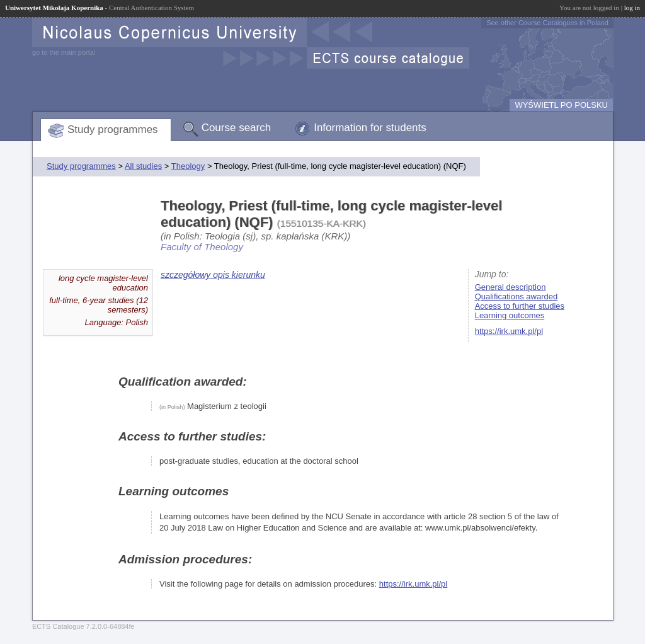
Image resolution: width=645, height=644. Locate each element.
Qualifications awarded (517, 296)
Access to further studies (520, 306)
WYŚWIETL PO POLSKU (561, 105)
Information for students (370, 128)
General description (511, 287)
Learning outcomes (510, 315)
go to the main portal (64, 52)
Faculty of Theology (202, 247)
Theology (188, 166)
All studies (143, 166)
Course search (237, 128)
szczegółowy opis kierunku (213, 275)
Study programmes (113, 129)
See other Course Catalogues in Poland (547, 23)
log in (632, 8)
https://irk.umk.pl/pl (509, 331)
